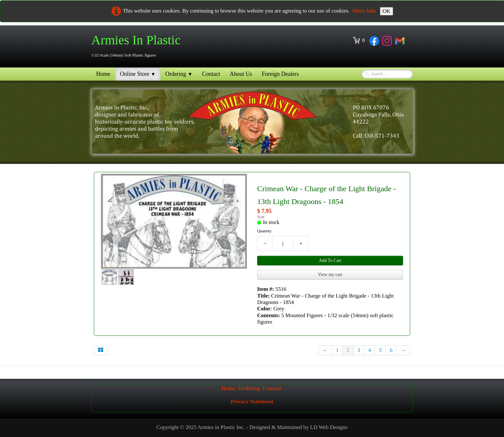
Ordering (179, 74)
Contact (211, 74)
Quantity (264, 231)
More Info (364, 11)
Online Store (138, 74)
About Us (241, 74)
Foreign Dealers (280, 74)
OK (387, 11)
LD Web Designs (329, 427)
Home (103, 74)
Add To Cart (330, 260)
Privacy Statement (252, 401)
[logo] (138, 46)
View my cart (330, 275)
